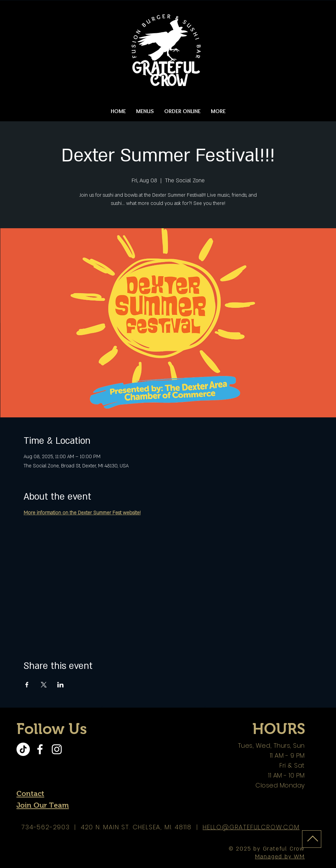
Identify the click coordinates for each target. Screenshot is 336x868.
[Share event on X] (44, 685)
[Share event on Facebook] (27, 685)
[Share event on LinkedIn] (61, 685)
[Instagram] (57, 749)
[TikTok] (23, 749)
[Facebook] (40, 749)
